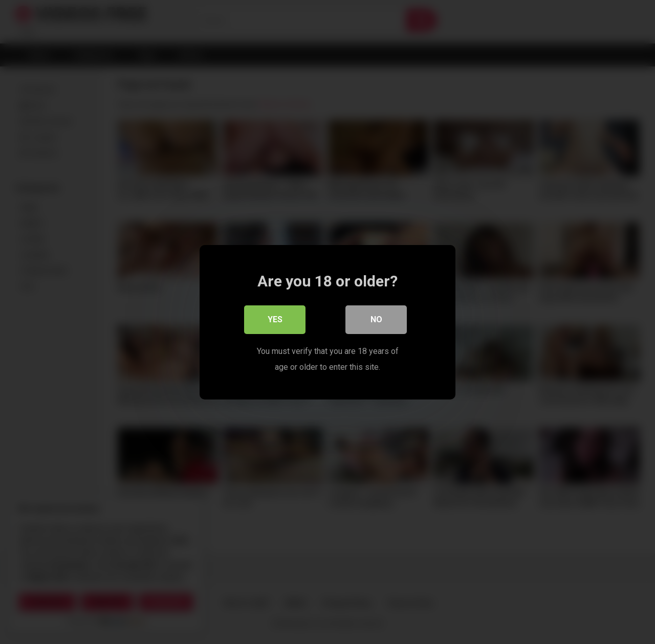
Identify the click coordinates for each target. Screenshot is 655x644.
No (376, 319)
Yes (275, 319)
